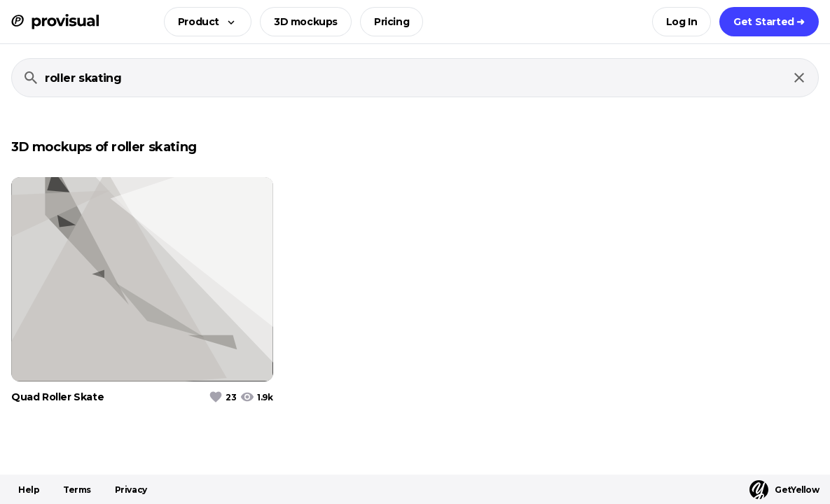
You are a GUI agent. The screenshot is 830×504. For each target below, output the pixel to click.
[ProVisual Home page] (55, 22)
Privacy (131, 490)
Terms (77, 490)
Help (29, 490)
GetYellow (784, 490)
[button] (203, 22)
